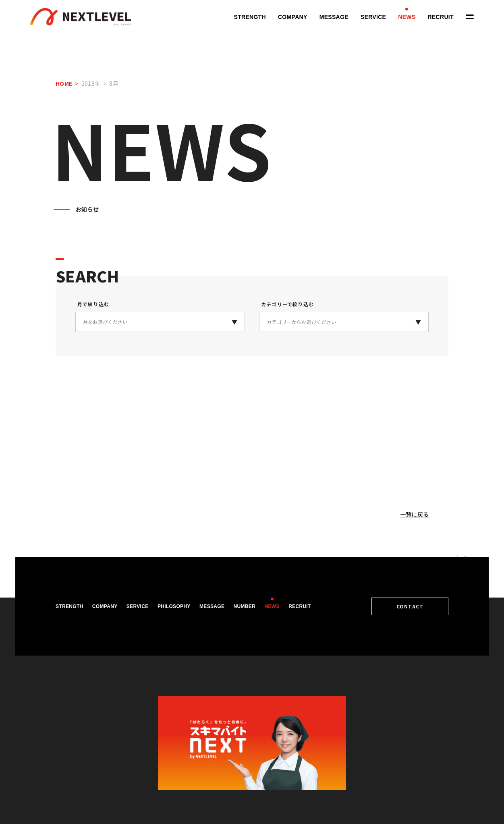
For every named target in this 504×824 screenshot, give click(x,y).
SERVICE (373, 17)
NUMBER (245, 606)
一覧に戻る (415, 514)
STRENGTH (250, 17)
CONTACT (412, 606)
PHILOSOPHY (174, 606)
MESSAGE (334, 17)
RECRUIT (441, 17)
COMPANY (293, 17)
